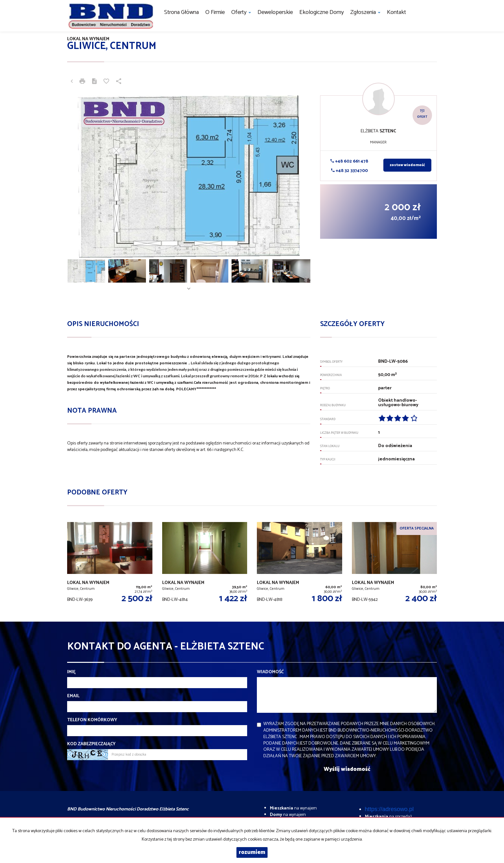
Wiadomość (270, 672)
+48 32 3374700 (349, 171)
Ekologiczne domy (322, 12)
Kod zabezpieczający (91, 744)
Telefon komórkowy (92, 720)
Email (73, 696)
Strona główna (181, 12)
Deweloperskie (275, 12)
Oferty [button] (241, 12)
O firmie (215, 12)
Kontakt (396, 12)
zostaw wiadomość (407, 165)
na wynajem (293, 808)
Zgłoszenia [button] (365, 12)
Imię (71, 672)
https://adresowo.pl (389, 809)
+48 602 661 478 (349, 161)
